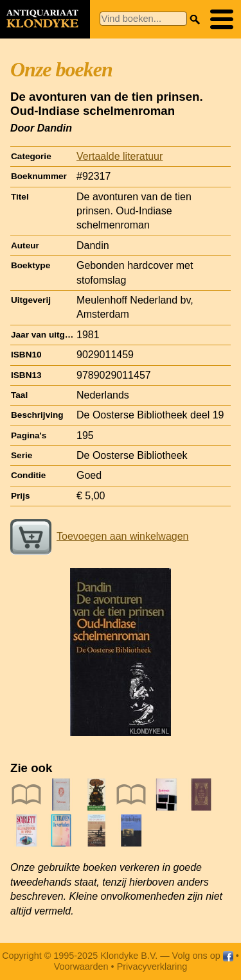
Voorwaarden (81, 967)
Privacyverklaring (152, 967)
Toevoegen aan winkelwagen (99, 536)
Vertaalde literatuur (120, 156)
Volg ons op (203, 956)
